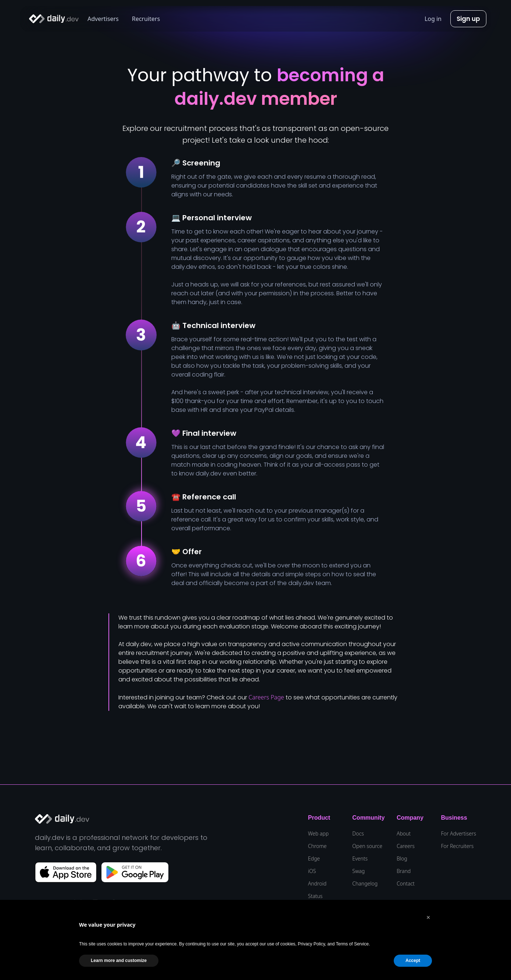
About (404, 834)
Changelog (365, 884)
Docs (358, 834)
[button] (428, 917)
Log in (433, 19)
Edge (314, 859)
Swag (358, 871)
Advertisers (103, 19)
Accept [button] (413, 961)
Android (317, 884)
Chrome (317, 846)
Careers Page (266, 697)
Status (315, 896)
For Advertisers (458, 834)
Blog (402, 859)
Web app (318, 834)
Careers (406, 846)
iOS (312, 871)
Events (360, 859)
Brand (404, 871)
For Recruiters (457, 846)
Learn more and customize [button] (119, 961)
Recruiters (146, 19)
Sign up (468, 19)
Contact (406, 884)
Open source (367, 846)
